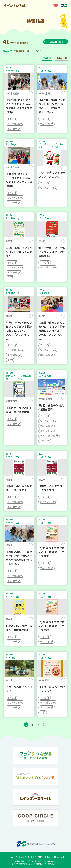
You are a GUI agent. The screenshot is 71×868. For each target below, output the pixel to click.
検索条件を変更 (57, 42)
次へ (45, 725)
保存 (31, 93)
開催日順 (62, 58)
